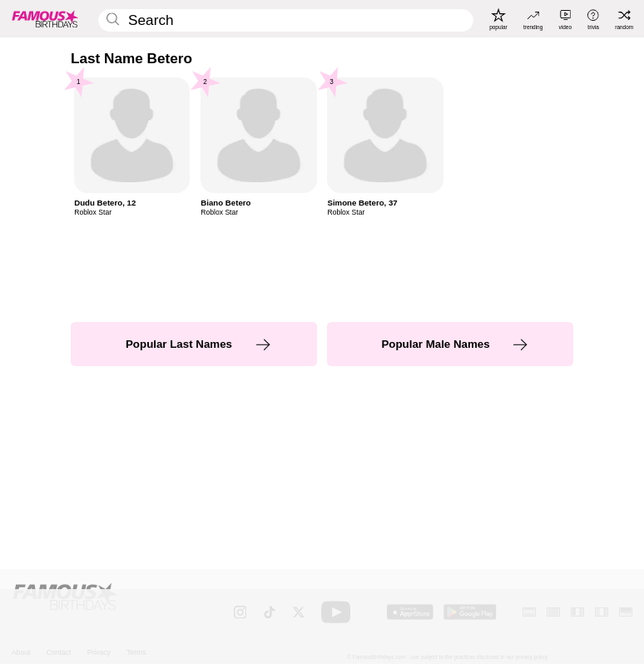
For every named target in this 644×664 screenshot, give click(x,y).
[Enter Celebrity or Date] (286, 20)
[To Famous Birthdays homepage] (45, 19)
